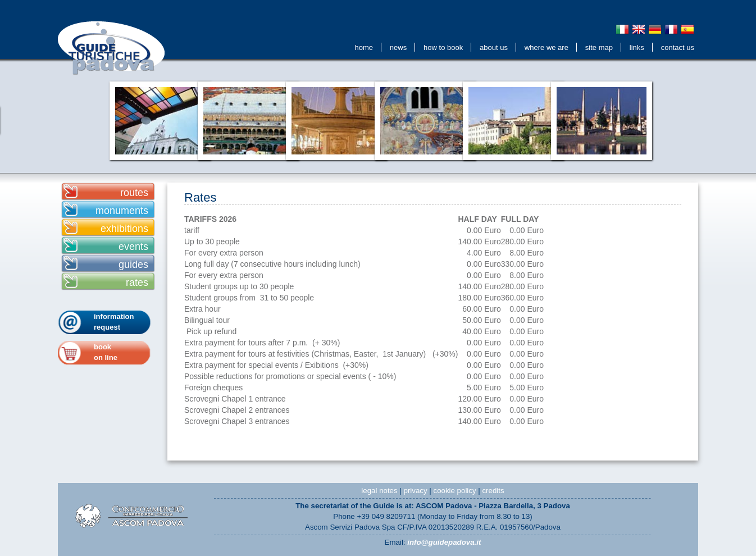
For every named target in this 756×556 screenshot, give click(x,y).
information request (114, 322)
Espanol (687, 29)
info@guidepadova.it (444, 542)
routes (134, 193)
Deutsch (655, 29)
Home (364, 47)
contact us (678, 47)
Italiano (622, 29)
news (398, 47)
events (133, 247)
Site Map (599, 47)
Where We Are (546, 47)
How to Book (443, 47)
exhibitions (124, 229)
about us (494, 47)
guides (133, 265)
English (639, 29)
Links (637, 47)
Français (671, 29)
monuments (122, 211)
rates (137, 282)
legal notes (379, 491)
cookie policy (454, 491)
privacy (416, 491)
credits (493, 491)
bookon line (106, 352)
